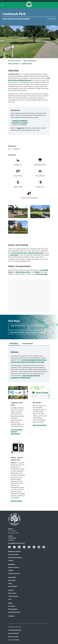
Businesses (12, 564)
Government (12, 577)
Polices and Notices (14, 633)
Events (10, 603)
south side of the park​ (35, 253)
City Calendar (12, 606)
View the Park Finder (40, 425)
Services (11, 590)
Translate (11, 616)
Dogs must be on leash (20, 123)
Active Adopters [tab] (27, 344)
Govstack (16, 640)
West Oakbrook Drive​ (23, 272)
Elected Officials (13, 586)
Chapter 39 (20, 128)
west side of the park (20, 253)
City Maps (11, 570)
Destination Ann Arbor (14, 612)
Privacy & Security (13, 637)
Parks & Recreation (13, 555)
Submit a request (17, 501)
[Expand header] (2, 5)
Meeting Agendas (13, 609)
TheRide (37, 272)
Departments (12, 580)
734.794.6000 (12, 538)
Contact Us (11, 540)
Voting (10, 583)
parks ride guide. (42, 274)
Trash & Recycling (13, 596)
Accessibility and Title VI (15, 630)
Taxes (10, 599)
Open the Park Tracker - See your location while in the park (29, 327)
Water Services (12, 593)
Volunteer (11, 561)
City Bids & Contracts (14, 574)
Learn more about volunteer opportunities (17, 432)
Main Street (14, 255)
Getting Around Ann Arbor (15, 558)
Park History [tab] (14, 344)
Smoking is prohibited (20, 121)
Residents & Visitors (15, 552)
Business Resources (14, 567)
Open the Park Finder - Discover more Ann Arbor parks (28, 332)
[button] (18, 212)
